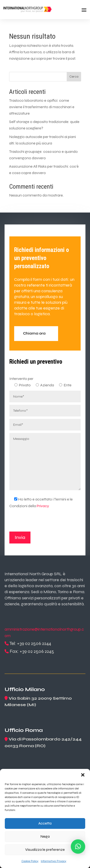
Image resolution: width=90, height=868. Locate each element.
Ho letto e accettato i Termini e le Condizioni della (41, 502)
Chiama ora (34, 333)
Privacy (43, 506)
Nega (45, 836)
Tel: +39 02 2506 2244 (30, 643)
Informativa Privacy (54, 861)
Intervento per (21, 379)
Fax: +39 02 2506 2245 (32, 651)
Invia (20, 537)
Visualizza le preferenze (45, 850)
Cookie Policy (30, 861)
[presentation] (46, 522)
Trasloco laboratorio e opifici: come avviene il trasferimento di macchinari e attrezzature (42, 107)
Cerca (74, 77)
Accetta (45, 823)
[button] (83, 775)
